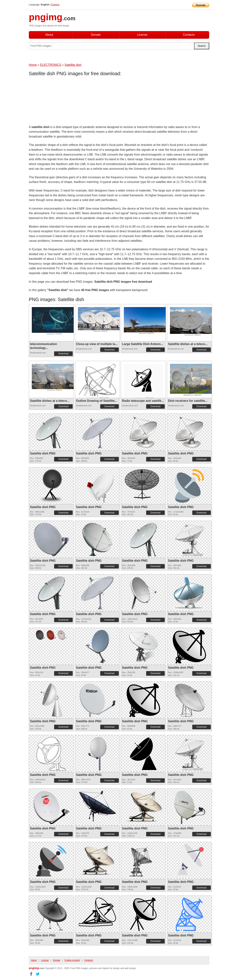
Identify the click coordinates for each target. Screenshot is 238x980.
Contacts (189, 35)
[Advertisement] (59, 101)
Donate (96, 35)
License (142, 35)
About (49, 35)
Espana (55, 5)
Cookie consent (72, 960)
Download (63, 354)
